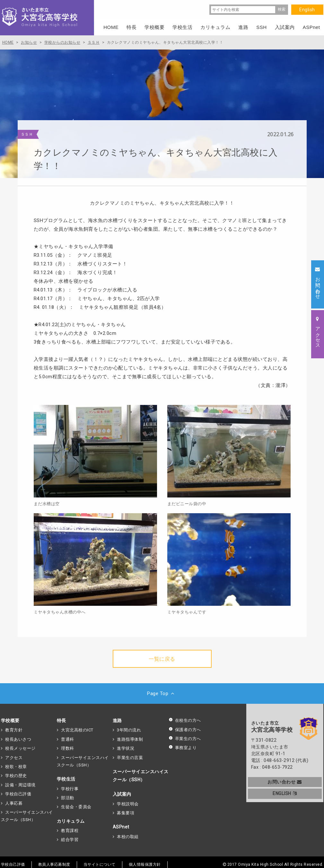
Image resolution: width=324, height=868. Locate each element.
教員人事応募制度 (54, 864)
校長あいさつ (18, 739)
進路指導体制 (130, 739)
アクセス (14, 758)
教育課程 (70, 831)
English (307, 10)
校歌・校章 (16, 767)
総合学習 (70, 840)
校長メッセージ (20, 748)
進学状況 (126, 748)
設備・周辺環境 (20, 785)
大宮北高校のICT (77, 730)
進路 (117, 720)
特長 (61, 720)
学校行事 (70, 789)
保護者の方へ (185, 730)
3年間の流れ (129, 730)
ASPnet (121, 827)
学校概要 (10, 720)
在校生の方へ (185, 720)
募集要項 (126, 813)
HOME (111, 27)
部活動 (68, 798)
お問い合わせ (285, 782)
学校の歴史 (16, 776)
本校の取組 (128, 837)
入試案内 (122, 794)
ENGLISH (285, 793)
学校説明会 (128, 804)
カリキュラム (71, 821)
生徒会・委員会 (76, 807)
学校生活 (66, 779)
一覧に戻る (162, 659)
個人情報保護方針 (145, 864)
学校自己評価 (18, 794)
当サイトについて (100, 864)
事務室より (183, 748)
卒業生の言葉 (130, 758)
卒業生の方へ (185, 739)
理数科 (68, 748)
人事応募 (14, 803)
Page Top (162, 694)
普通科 (68, 739)
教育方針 (14, 730)
